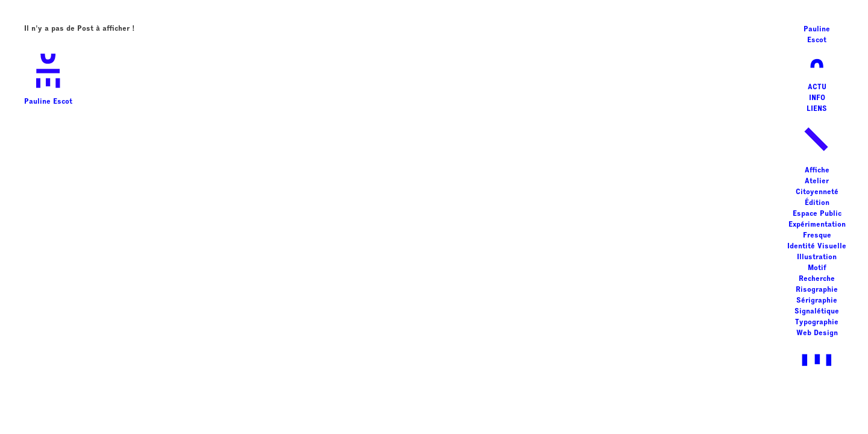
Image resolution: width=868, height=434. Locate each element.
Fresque (817, 236)
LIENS (817, 109)
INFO (817, 98)
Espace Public (817, 214)
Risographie (817, 290)
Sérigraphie (817, 301)
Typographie (817, 322)
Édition (817, 203)
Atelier (817, 181)
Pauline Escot (48, 76)
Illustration (817, 257)
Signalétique (817, 312)
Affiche (817, 171)
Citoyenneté (817, 192)
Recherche (817, 279)
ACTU (817, 87)
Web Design (817, 333)
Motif (817, 268)
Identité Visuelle (817, 247)
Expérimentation (817, 225)
